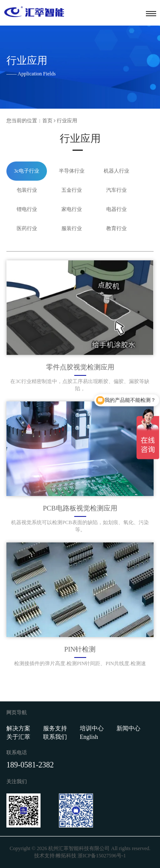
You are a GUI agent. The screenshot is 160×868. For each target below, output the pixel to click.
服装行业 (72, 228)
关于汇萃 (18, 737)
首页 (47, 121)
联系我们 (55, 737)
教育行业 (116, 228)
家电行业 (72, 209)
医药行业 (27, 228)
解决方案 (18, 728)
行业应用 (67, 121)
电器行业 (116, 209)
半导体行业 (72, 171)
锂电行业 (27, 209)
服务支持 (55, 728)
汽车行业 (116, 190)
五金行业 (72, 190)
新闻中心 (128, 728)
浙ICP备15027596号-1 (102, 856)
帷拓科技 (66, 856)
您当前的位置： (24, 121)
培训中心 (92, 728)
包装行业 (27, 190)
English (89, 737)
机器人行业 (116, 171)
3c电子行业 (27, 171)
